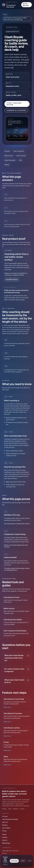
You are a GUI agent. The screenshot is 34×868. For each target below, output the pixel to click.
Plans (23, 861)
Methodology (6, 843)
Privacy (4, 809)
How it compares (19, 151)
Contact (22, 809)
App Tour (5, 822)
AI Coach (5, 816)
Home (5, 14)
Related (7, 165)
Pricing (4, 831)
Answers (7, 151)
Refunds (16, 809)
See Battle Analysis (12, 279)
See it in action (21, 156)
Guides (4, 834)
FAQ (20, 160)
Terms (10, 809)
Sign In (30, 861)
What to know (9, 156)
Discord (4, 853)
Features (5, 825)
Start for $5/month (26, 5)
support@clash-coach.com (10, 851)
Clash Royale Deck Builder (10, 819)
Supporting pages (10, 160)
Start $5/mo (14, 861)
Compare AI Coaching (16, 110)
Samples (5, 837)
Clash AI (5, 840)
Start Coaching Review (14, 104)
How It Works (6, 828)
